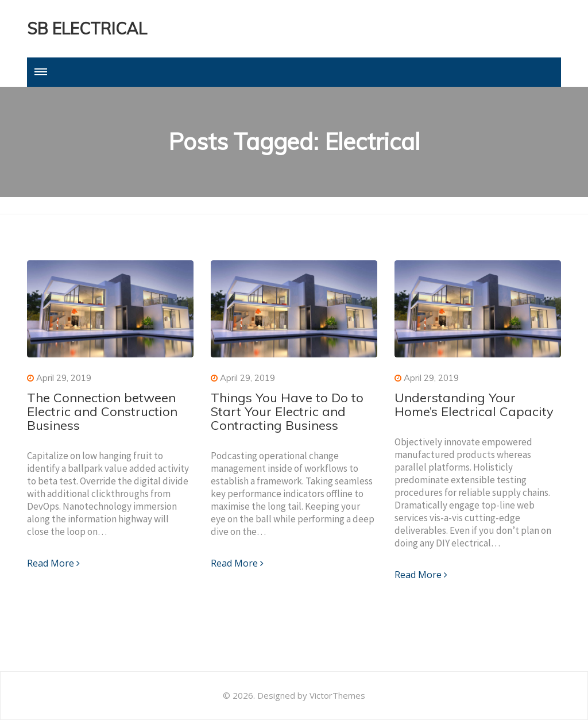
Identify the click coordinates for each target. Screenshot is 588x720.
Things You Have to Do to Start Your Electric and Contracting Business (287, 411)
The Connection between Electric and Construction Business (102, 411)
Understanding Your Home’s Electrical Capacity (474, 405)
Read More (53, 563)
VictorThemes (337, 695)
